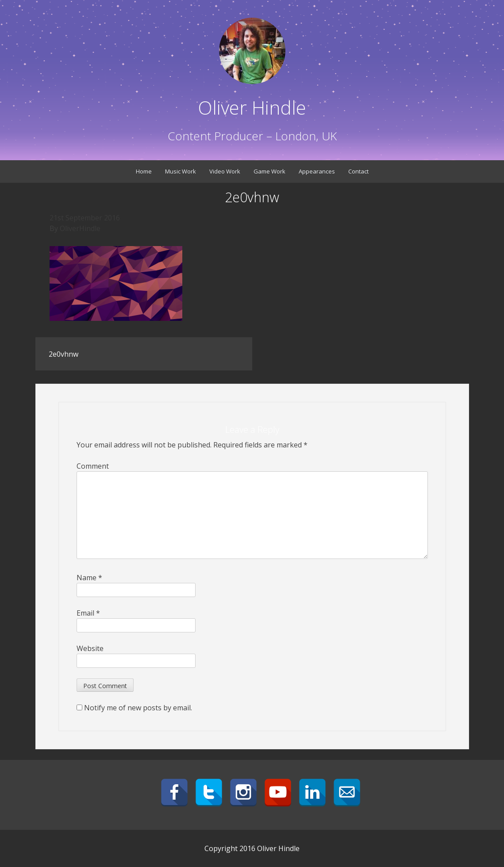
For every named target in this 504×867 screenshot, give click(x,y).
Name (89, 578)
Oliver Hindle (252, 107)
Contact (358, 171)
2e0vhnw (63, 354)
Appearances (317, 171)
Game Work (269, 171)
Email (88, 613)
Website (90, 648)
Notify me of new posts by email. (138, 708)
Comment (93, 466)
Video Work (225, 171)
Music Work (181, 171)
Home (144, 171)
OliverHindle (80, 228)
